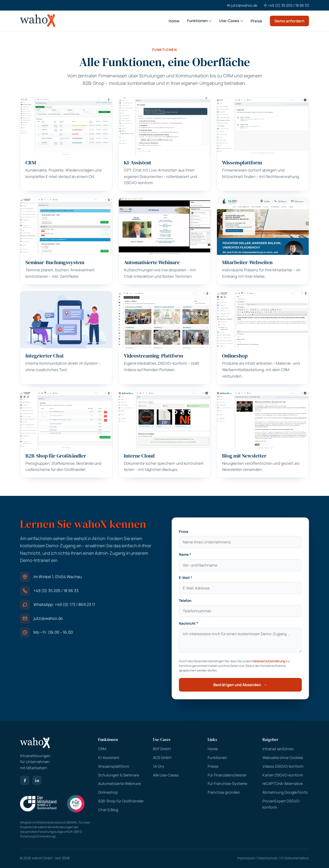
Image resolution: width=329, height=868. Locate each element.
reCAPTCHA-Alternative (283, 784)
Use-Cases (229, 21)
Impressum (246, 858)
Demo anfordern (289, 21)
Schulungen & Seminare (119, 775)
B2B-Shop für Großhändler (121, 801)
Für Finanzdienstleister (227, 775)
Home (174, 21)
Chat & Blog (108, 810)
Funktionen (197, 21)
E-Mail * (185, 578)
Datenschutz (268, 858)
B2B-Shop (94, 83)
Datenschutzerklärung (269, 661)
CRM (228, 76)
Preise (256, 21)
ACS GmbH (162, 758)
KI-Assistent (109, 758)
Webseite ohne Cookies (283, 758)
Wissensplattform (114, 766)
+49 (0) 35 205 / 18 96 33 (56, 590)
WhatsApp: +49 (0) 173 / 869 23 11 (64, 604)
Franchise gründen (224, 792)
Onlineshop (108, 792)
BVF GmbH (162, 749)
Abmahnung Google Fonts (285, 792)
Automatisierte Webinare (120, 784)
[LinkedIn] (37, 780)
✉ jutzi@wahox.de (242, 5)
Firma (184, 532)
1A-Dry (159, 766)
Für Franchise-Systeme (227, 784)
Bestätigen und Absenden (240, 685)
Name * (185, 554)
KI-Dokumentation (295, 858)
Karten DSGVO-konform (283, 775)
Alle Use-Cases (166, 775)
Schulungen (152, 76)
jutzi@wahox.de (48, 618)
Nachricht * (188, 623)
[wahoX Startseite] (38, 21)
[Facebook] (25, 780)
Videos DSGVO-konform (283, 766)
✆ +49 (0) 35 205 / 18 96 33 (286, 5)
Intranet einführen (278, 749)
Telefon (185, 601)
